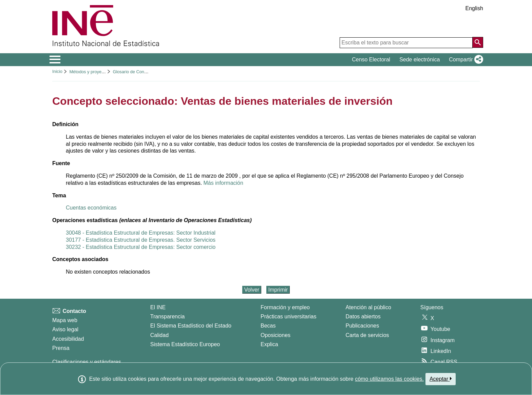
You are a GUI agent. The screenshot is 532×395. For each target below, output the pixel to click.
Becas (268, 326)
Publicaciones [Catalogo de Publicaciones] (363, 326)
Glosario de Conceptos (135, 72)
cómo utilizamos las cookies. (389, 379)
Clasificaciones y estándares (87, 362)
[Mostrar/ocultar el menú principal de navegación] (55, 60)
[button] (465, 60)
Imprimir (278, 290)
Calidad (159, 335)
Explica (269, 344)
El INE (158, 307)
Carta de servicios (367, 335)
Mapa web (65, 320)
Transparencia (168, 317)
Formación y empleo (285, 307)
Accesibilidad (68, 339)
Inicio (57, 71)
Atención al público (368, 307)
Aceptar (441, 379)
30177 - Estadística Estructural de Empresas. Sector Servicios (141, 240)
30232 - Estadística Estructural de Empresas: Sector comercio (141, 247)
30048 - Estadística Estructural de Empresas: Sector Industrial (141, 233)
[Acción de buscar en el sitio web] (478, 42)
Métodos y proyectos (89, 72)
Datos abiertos (363, 317)
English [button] (474, 8)
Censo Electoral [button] (371, 60)
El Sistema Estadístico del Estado (191, 326)
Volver (252, 290)
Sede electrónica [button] (420, 60)
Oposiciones (275, 335)
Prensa (61, 348)
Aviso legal (65, 329)
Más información (223, 183)
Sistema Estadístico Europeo (185, 344)
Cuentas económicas (91, 208)
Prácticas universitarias (289, 317)
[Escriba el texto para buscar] (406, 43)
